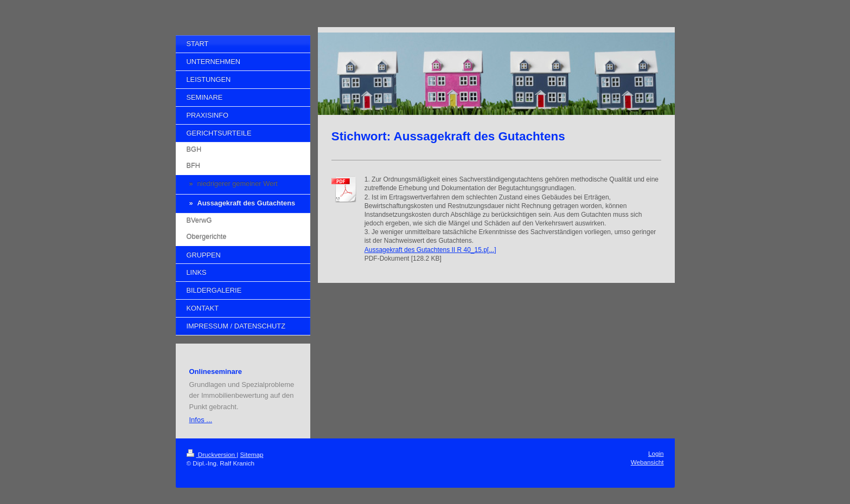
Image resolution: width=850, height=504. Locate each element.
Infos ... (201, 420)
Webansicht (647, 462)
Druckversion (212, 454)
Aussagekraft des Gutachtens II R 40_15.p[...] (430, 250)
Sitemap (252, 454)
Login (656, 453)
